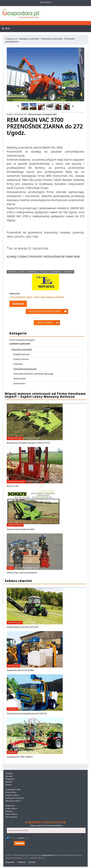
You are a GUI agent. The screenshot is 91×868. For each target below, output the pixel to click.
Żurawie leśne (19, 383)
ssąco (22, 272)
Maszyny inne (13, 666)
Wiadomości (10, 806)
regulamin (21, 838)
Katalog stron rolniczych (15, 798)
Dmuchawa (12, 272)
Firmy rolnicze (11, 792)
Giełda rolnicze (11, 809)
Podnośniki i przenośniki (52, 39)
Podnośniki (18, 364)
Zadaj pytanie (48, 323)
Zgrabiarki (12, 752)
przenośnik (68, 272)
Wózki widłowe (20, 379)
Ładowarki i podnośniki (29, 39)
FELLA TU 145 (13, 486)
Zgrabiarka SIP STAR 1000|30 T (20, 757)
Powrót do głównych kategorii (22, 340)
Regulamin (10, 862)
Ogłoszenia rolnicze (13, 801)
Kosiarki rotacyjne (15, 438)
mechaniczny (32, 272)
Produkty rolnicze (12, 795)
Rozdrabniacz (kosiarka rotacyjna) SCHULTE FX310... (29, 443)
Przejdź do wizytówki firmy (48, 311)
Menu (7, 29)
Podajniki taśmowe (22, 354)
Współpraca (10, 779)
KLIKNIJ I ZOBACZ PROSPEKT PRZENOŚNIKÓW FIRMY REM (43, 257)
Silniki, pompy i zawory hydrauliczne (22, 573)
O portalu (9, 773)
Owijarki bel (12, 709)
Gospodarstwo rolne (13, 790)
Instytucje (9, 811)
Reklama (9, 782)
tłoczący (44, 272)
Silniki (10, 568)
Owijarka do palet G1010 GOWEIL (21, 670)
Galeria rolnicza (11, 814)
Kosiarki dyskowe (15, 623)
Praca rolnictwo (11, 817)
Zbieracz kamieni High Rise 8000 (21, 529)
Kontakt (8, 785)
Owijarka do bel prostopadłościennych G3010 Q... (27, 714)
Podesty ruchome (21, 359)
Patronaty (9, 776)
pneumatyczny (56, 272)
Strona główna (46, 2)
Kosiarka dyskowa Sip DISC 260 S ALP (23, 627)
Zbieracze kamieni (15, 525)
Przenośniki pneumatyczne (25, 369)
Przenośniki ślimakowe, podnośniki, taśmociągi (33, 374)
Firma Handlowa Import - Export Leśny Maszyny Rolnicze (37, 297)
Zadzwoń (18, 304)
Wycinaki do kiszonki (16, 482)
